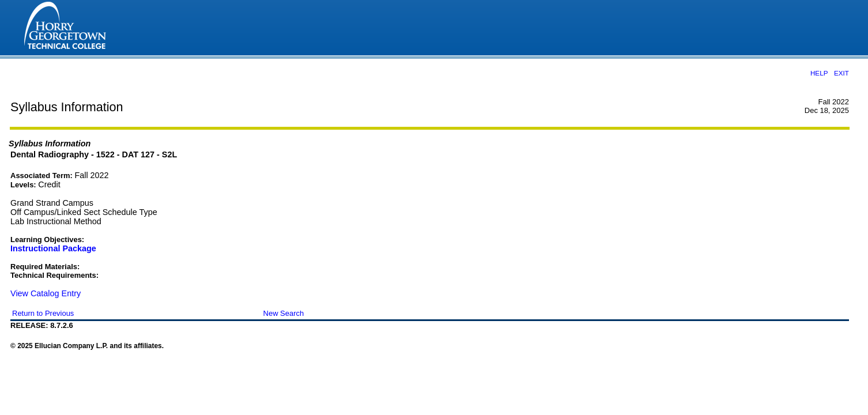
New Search (284, 313)
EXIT (841, 73)
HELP (819, 73)
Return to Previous (43, 313)
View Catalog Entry (46, 293)
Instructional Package (53, 248)
